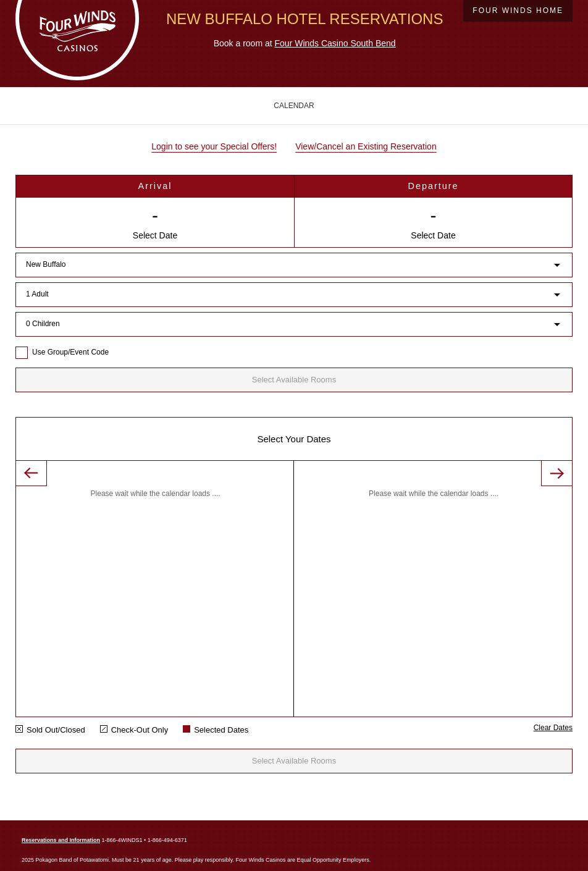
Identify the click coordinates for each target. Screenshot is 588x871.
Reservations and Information (61, 840)
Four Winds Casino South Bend (335, 43)
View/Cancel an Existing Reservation (366, 146)
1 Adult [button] (37, 294)
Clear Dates (553, 728)
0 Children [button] (43, 324)
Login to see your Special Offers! (214, 146)
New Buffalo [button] (46, 264)
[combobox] (294, 263)
